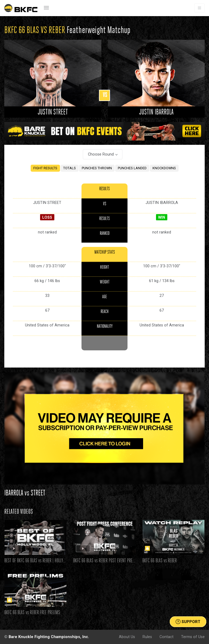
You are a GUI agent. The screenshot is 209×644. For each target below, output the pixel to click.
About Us (127, 637)
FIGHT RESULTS (45, 168)
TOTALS (70, 168)
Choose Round (101, 154)
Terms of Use (193, 637)
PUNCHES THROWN (97, 168)
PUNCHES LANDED (132, 168)
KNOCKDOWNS (164, 168)
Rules (147, 637)
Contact (167, 637)
